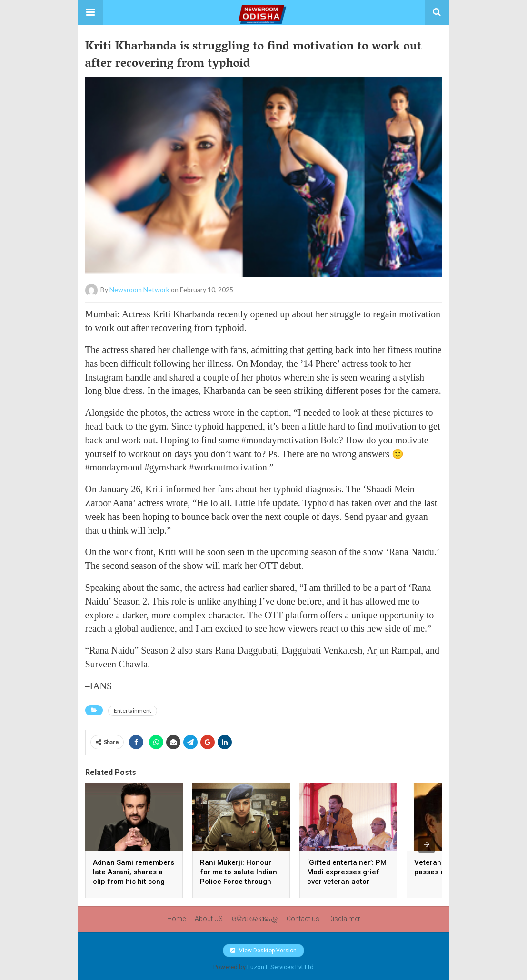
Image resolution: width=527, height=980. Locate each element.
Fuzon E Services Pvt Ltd (280, 967)
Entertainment (133, 710)
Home (176, 919)
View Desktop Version (263, 951)
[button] (90, 12)
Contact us (303, 919)
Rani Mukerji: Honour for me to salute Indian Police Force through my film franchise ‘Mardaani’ (239, 882)
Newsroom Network (139, 289)
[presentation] (427, 844)
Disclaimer (344, 919)
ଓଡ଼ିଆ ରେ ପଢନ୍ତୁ (255, 919)
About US (209, 919)
